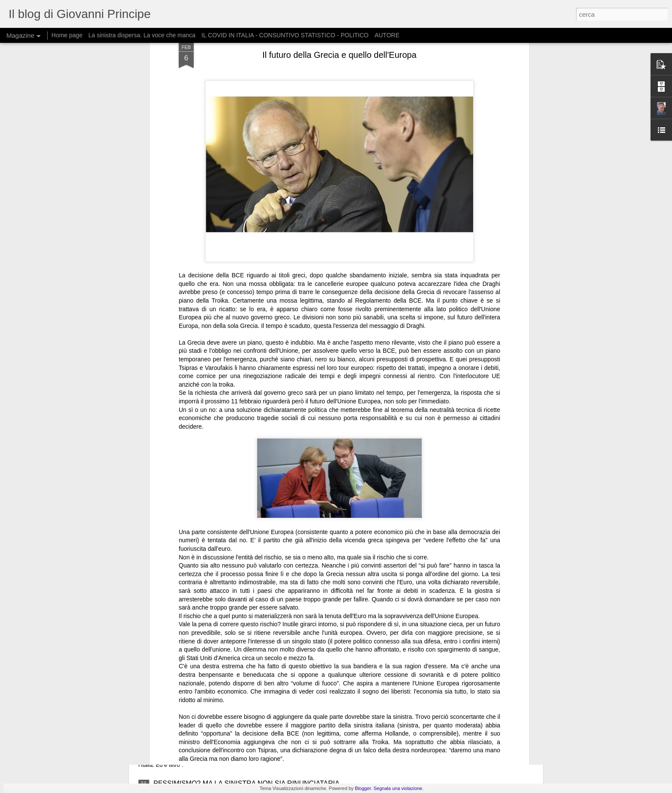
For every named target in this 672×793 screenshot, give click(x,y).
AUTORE (387, 35)
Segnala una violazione (398, 788)
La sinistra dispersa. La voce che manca (142, 35)
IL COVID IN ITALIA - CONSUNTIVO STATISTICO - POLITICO (285, 35)
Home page (67, 35)
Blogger (363, 788)
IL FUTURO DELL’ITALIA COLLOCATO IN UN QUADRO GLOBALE (256, 717)
